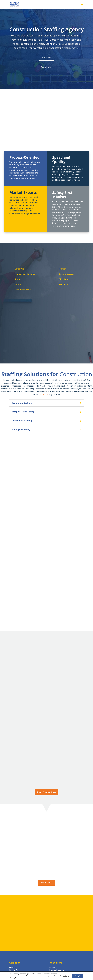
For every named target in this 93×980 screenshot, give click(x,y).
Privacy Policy (14, 978)
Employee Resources (56, 970)
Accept (77, 976)
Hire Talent (46, 58)
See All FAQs (47, 882)
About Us (13, 967)
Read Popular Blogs (46, 792)
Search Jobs (46, 67)
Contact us (43, 394)
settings (65, 976)
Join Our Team (15, 970)
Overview (52, 967)
